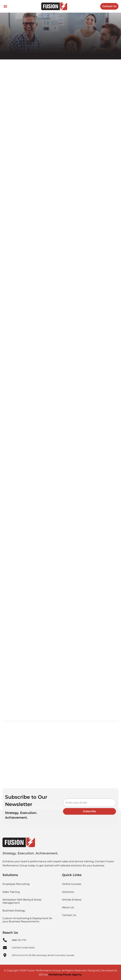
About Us (68, 907)
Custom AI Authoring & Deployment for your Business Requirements (27, 920)
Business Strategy (14, 910)
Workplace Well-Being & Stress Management (22, 901)
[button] (5, 6)
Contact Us (69, 915)
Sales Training (11, 891)
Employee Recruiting (16, 884)
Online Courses (72, 884)
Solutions (68, 891)
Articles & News (72, 899)
